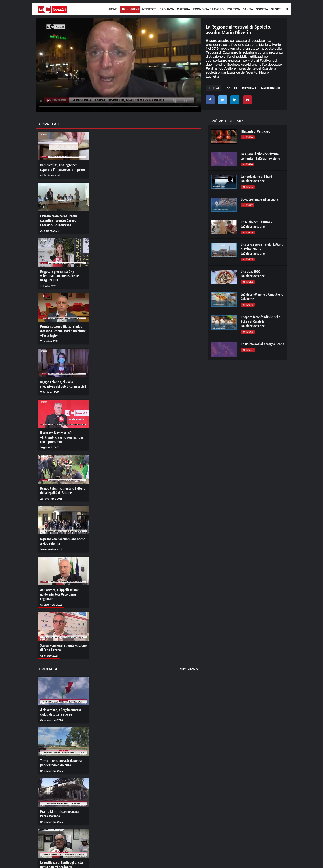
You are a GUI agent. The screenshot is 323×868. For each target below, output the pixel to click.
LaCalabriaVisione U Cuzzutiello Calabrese (262, 296)
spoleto (232, 88)
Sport (276, 9)
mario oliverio (270, 88)
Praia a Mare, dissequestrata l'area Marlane (59, 814)
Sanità (248, 9)
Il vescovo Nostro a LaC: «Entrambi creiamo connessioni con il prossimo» (62, 437)
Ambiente (149, 9)
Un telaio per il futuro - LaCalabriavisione (256, 224)
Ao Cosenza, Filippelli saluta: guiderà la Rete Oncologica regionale (59, 594)
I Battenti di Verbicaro (255, 131)
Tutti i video (189, 669)
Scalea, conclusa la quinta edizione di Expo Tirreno (63, 648)
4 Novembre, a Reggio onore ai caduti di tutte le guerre (61, 712)
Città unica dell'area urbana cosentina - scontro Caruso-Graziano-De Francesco (59, 220)
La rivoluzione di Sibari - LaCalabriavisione (257, 179)
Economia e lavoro (208, 9)
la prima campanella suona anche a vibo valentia (63, 541)
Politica (233, 9)
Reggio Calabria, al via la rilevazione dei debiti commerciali (63, 384)
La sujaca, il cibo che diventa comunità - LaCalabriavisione (260, 156)
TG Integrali (130, 9)
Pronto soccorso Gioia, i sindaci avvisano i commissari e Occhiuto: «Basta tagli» (63, 331)
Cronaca (167, 9)
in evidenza (249, 88)
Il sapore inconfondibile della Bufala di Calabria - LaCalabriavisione (260, 321)
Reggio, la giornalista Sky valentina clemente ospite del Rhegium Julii (60, 276)
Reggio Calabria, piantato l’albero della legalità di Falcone (63, 490)
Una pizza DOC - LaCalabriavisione (253, 274)
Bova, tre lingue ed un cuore (260, 199)
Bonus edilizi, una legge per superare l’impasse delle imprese (62, 167)
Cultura (183, 9)
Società (262, 9)
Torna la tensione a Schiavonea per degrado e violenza (61, 763)
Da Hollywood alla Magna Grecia (262, 344)
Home (113, 9)
